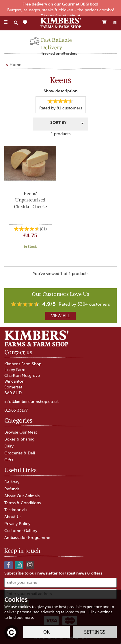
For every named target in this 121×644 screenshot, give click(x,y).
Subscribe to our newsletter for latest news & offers (53, 573)
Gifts (9, 460)
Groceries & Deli (20, 453)
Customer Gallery (21, 531)
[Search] (16, 23)
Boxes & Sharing (19, 439)
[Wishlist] (26, 22)
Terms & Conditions (23, 503)
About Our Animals (22, 496)
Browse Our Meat (21, 432)
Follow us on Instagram (30, 565)
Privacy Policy (17, 524)
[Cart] (104, 22)
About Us (13, 517)
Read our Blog (19, 565)
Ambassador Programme (27, 538)
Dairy (9, 446)
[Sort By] (61, 124)
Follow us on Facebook (9, 565)
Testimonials (16, 510)
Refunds (12, 489)
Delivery (12, 482)
